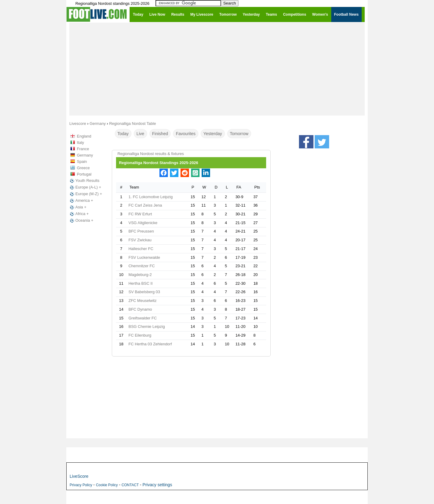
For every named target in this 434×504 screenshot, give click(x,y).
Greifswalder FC (143, 318)
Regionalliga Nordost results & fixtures (151, 154)
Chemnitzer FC (142, 266)
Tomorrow (239, 134)
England (84, 136)
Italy (80, 143)
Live (140, 134)
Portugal (84, 174)
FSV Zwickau (140, 240)
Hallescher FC (141, 249)
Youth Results (84, 181)
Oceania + (81, 220)
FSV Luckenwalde (144, 257)
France (83, 149)
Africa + (79, 214)
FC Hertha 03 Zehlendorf (150, 344)
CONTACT (130, 485)
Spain (82, 162)
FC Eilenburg (140, 335)
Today (123, 134)
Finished (160, 134)
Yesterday (213, 134)
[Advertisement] (217, 69)
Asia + (78, 207)
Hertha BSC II (140, 283)
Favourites (186, 134)
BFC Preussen (141, 231)
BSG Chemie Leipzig (147, 326)
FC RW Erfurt (140, 214)
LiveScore (79, 476)
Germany (85, 155)
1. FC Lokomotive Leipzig (151, 197)
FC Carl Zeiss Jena (145, 205)
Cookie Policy (107, 485)
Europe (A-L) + (85, 187)
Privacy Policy (81, 485)
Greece (83, 168)
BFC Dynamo (140, 309)
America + (81, 201)
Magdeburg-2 (140, 275)
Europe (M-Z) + (85, 194)
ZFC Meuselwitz (142, 301)
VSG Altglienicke (143, 223)
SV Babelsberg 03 (144, 292)
